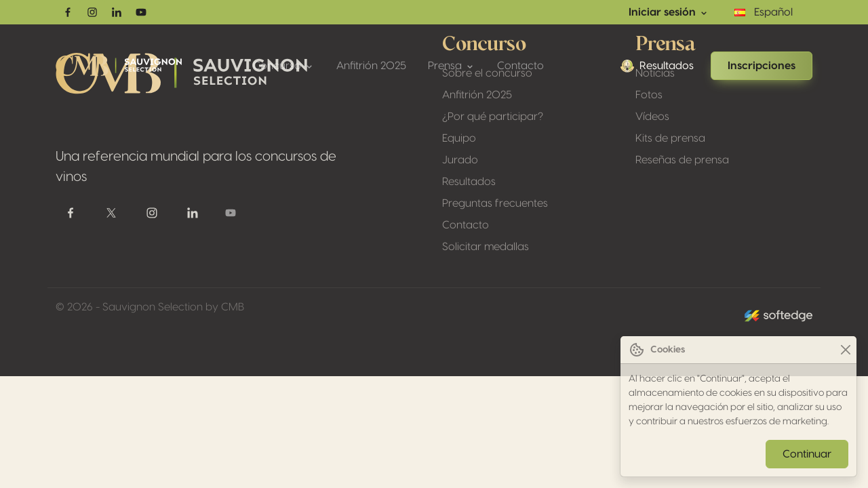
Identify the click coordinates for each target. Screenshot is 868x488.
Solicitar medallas (486, 247)
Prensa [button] (452, 66)
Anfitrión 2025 (371, 66)
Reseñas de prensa (682, 160)
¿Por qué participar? (493, 117)
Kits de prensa (670, 138)
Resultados (657, 66)
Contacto (520, 66)
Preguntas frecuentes (495, 203)
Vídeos (652, 117)
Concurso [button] (284, 66)
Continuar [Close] (807, 454)
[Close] (845, 350)
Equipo (459, 138)
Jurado (460, 160)
